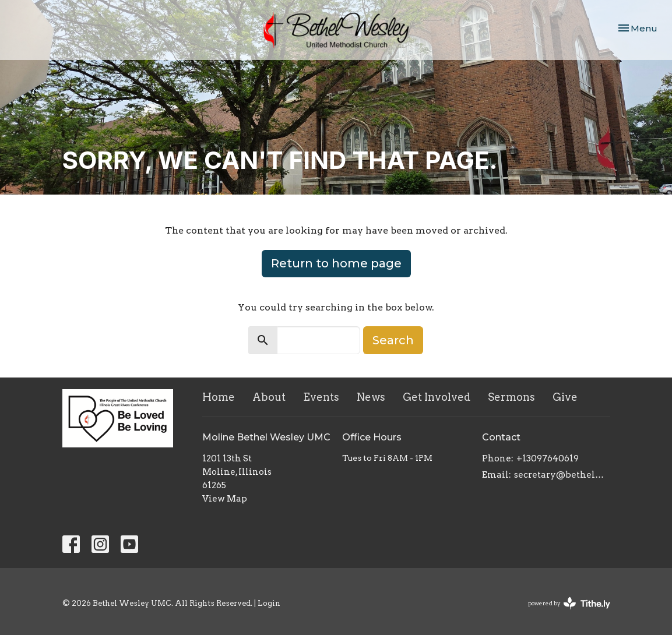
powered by (569, 603)
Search (393, 340)
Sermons (511, 397)
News (371, 397)
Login (269, 603)
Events (321, 397)
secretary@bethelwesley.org (562, 475)
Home (219, 397)
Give (565, 397)
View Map (225, 499)
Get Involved (437, 397)
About (269, 397)
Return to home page (336, 263)
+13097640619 (548, 458)
